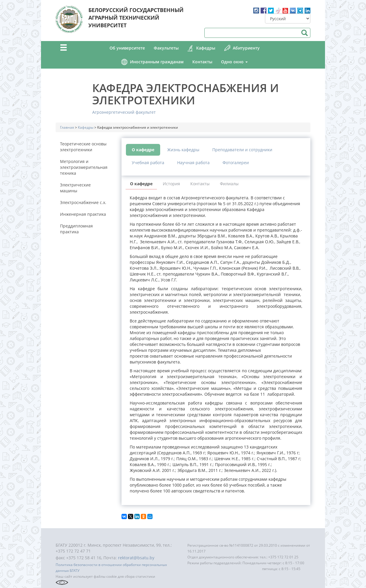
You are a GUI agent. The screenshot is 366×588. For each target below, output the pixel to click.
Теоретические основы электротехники (83, 147)
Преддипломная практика (76, 229)
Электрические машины (75, 188)
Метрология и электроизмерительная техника (84, 167)
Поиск (304, 33)
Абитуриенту (246, 48)
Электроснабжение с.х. (83, 202)
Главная (67, 127)
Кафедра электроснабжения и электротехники (185, 94)
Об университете (127, 48)
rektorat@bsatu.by (136, 558)
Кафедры (206, 48)
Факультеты (166, 48)
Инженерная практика (83, 214)
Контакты (202, 62)
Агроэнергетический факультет (124, 112)
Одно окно (234, 62)
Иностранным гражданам (157, 62)
